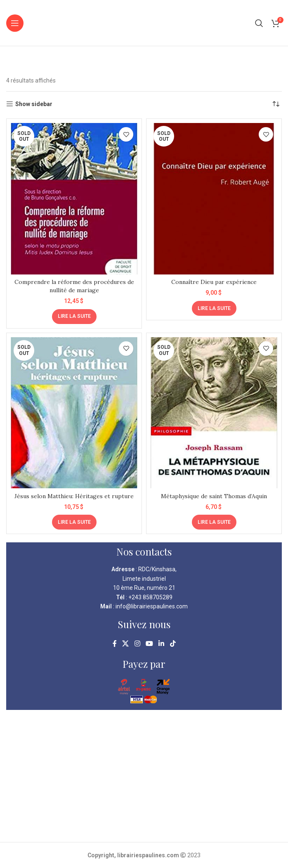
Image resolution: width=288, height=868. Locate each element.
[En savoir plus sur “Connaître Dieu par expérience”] (214, 308)
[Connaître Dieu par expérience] (214, 199)
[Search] (259, 23)
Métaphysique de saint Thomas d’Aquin (214, 496)
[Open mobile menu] (15, 23)
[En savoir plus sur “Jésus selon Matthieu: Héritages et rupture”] (74, 522)
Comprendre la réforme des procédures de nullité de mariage (74, 286)
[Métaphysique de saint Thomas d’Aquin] (214, 413)
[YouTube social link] (149, 644)
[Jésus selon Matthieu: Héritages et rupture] (74, 413)
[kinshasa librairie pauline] (144, 776)
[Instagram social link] (137, 644)
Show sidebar (34, 104)
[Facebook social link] (115, 644)
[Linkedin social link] (162, 644)
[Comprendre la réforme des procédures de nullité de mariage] (74, 199)
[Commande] (276, 104)
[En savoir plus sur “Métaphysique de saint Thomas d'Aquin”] (214, 522)
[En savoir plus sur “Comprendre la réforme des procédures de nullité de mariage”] (74, 317)
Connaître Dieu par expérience (214, 282)
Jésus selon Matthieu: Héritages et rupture (74, 496)
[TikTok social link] (173, 644)
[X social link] (126, 644)
